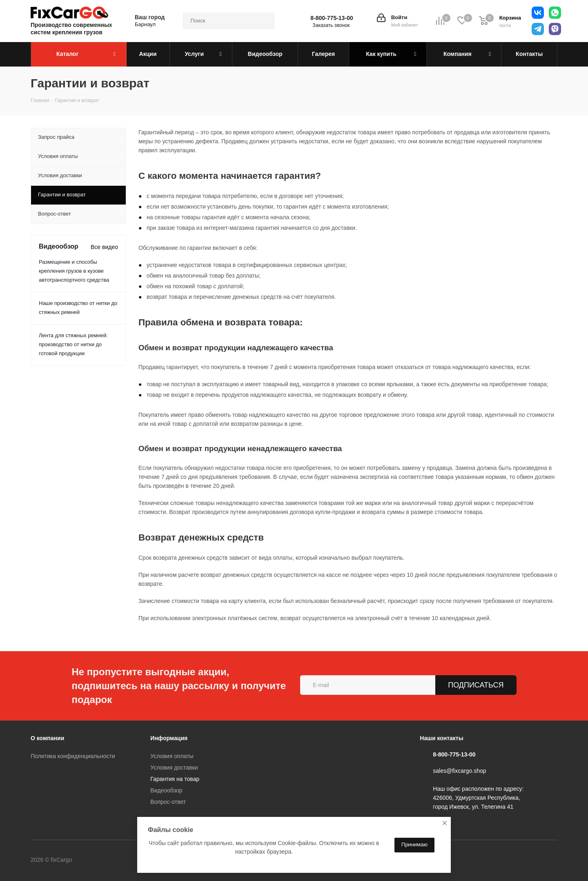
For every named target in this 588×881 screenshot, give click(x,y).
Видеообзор (166, 790)
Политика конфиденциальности (73, 756)
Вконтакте (106, 860)
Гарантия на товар (175, 779)
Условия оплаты (172, 756)
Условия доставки (174, 768)
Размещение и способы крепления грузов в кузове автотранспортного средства (74, 271)
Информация (169, 738)
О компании (47, 738)
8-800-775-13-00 (332, 18)
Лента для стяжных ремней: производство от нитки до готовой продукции (73, 344)
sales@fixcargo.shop (459, 771)
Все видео (104, 247)
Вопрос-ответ (168, 802)
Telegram (126, 860)
